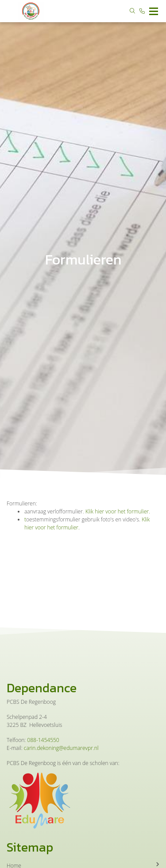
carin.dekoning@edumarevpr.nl (61, 748)
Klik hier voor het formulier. (117, 511)
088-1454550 (43, 740)
